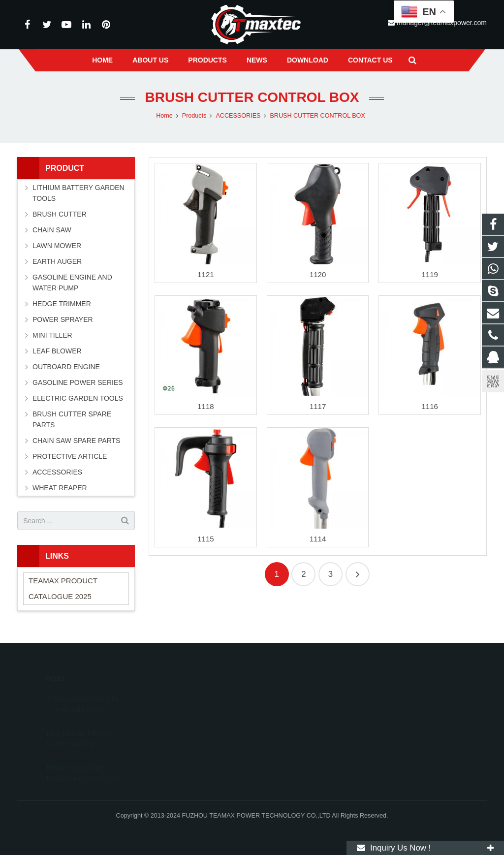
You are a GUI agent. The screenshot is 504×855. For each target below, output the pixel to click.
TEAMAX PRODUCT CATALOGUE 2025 (63, 588)
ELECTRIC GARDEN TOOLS (78, 398)
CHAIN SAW (52, 230)
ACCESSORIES (57, 472)
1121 (205, 274)
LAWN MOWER (57, 246)
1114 (318, 539)
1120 (318, 274)
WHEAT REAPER (60, 488)
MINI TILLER (52, 335)
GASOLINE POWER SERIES (78, 382)
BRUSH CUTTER (60, 214)
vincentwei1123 (289, 753)
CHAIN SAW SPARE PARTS (76, 441)
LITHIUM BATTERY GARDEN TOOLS (79, 193)
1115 (205, 539)
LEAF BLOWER (57, 351)
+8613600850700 (292, 710)
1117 (318, 406)
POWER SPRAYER (63, 319)
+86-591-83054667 (294, 725)
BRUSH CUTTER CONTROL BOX (252, 97)
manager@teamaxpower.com (310, 739)
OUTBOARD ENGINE (66, 367)
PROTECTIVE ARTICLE (70, 456)
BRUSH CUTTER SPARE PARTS (72, 419)
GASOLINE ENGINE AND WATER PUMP (72, 283)
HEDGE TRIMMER (62, 304)
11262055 (283, 696)
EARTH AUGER (57, 261)
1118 (205, 406)
